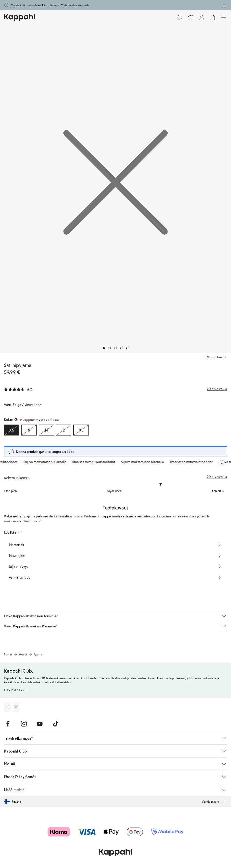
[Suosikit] (191, 17)
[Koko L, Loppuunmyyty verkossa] (64, 430)
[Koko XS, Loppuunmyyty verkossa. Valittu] (12, 430)
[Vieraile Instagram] (24, 724)
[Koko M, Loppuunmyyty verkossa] (46, 430)
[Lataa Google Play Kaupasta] (16, 707)
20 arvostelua (217, 477)
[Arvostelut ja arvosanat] (115, 389)
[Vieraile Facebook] (8, 724)
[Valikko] (224, 17)
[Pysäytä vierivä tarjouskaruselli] (222, 462)
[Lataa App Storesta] (7, 707)
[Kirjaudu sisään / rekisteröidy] (202, 17)
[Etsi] (180, 17)
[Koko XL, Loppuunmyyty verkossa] (81, 430)
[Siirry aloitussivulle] (19, 17)
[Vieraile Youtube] (40, 724)
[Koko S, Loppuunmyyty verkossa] (29, 430)
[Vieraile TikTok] (56, 724)
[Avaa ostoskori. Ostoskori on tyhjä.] (213, 17)
